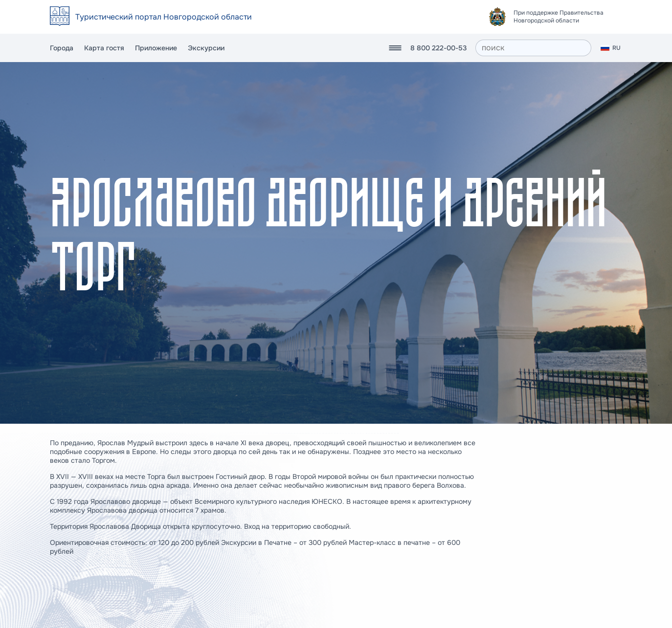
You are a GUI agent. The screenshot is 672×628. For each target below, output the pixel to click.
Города (62, 48)
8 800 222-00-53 (438, 48)
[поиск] (533, 48)
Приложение (156, 48)
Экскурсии (206, 48)
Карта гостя (104, 48)
